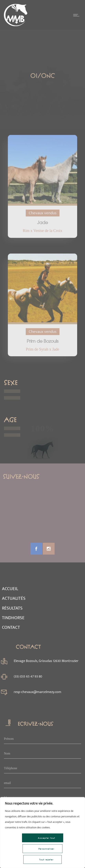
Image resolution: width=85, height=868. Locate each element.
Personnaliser (46, 849)
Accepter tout (47, 838)
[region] (42, 833)
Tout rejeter (46, 860)
